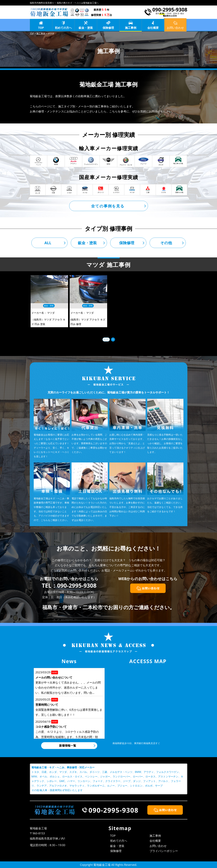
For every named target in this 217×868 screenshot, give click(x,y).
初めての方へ (63, 28)
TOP (41, 28)
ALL (48, 243)
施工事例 (131, 28)
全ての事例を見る (108, 206)
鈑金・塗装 (86, 28)
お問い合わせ (158, 846)
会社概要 (153, 28)
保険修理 (108, 28)
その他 (166, 243)
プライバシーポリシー (164, 851)
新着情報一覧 (68, 746)
